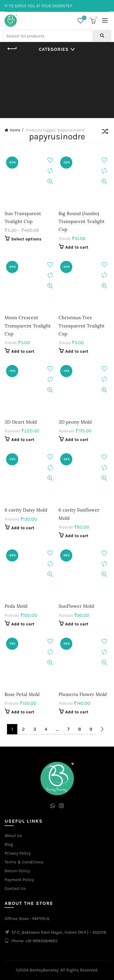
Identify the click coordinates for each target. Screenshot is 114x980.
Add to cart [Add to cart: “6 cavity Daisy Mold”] (23, 528)
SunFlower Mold (76, 606)
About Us (13, 836)
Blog (9, 844)
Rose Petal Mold (22, 694)
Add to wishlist (50, 160)
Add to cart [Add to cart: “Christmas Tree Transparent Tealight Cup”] (77, 351)
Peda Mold (16, 606)
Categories (54, 49)
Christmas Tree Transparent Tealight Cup (82, 326)
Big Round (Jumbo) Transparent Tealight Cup (82, 222)
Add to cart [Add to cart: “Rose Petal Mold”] (23, 712)
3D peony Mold (75, 422)
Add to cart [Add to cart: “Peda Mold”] (23, 624)
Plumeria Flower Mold (83, 694)
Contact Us (15, 889)
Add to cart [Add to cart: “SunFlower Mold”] (77, 624)
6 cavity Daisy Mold (26, 510)
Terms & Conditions (24, 862)
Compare (50, 171)
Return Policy (17, 871)
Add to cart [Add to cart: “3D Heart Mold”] (23, 440)
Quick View (50, 182)
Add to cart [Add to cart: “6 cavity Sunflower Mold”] (77, 536)
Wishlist (84, 18)
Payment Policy (19, 880)
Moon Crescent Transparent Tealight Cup (28, 326)
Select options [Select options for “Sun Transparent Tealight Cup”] (26, 239)
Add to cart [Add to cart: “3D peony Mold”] (77, 440)
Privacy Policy (18, 853)
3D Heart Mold (21, 422)
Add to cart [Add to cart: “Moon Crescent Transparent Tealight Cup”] (23, 351)
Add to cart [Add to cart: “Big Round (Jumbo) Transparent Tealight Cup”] (77, 247)
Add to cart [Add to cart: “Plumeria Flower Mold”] (77, 712)
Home (15, 130)
